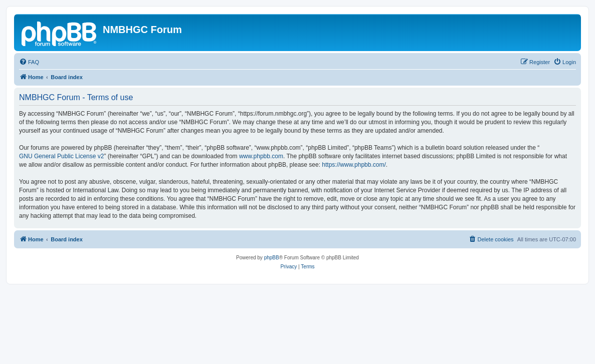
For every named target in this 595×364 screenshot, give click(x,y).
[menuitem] (29, 62)
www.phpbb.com (261, 156)
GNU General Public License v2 (61, 156)
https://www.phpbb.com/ (354, 165)
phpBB (272, 258)
